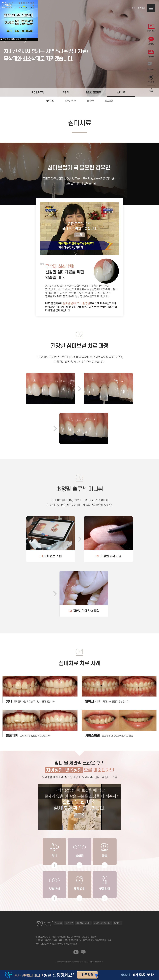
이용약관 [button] (69, 923)
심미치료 (121, 92)
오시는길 (151, 79)
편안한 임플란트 (93, 92)
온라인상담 (151, 28)
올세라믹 (91, 101)
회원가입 (141, 8)
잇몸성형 (109, 101)
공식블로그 (151, 66)
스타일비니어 (70, 101)
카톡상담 (151, 41)
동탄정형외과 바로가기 (88, 964)
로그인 (132, 8)
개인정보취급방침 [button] (83, 923)
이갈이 (66, 92)
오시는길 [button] (118, 923)
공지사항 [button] (58, 923)
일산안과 (76, 964)
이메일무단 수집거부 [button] (102, 923)
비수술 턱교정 (38, 92)
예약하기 (151, 54)
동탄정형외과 (68, 964)
